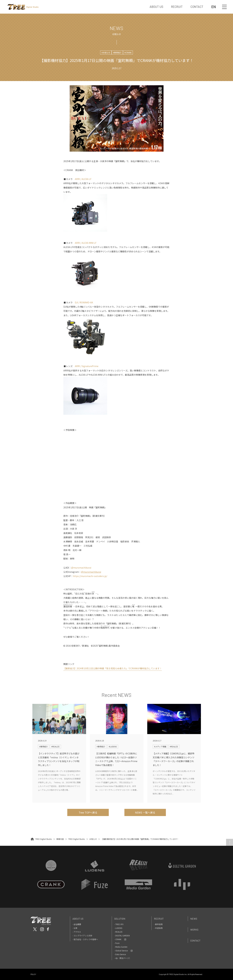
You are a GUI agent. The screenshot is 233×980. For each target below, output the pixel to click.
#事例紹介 (117, 52)
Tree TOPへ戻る (88, 812)
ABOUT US (156, 7)
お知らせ (93, 839)
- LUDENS (118, 928)
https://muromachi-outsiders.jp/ (90, 576)
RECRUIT (177, 7)
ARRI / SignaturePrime (87, 366)
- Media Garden (121, 947)
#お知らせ (106, 52)
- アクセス (77, 932)
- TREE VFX (119, 924)
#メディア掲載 (160, 746)
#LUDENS (113, 746)
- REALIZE (118, 932)
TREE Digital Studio (44, 839)
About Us (78, 919)
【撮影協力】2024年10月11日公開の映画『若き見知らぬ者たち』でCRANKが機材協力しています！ (113, 668)
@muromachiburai (81, 568)
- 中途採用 (158, 928)
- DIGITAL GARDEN (122, 935)
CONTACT (197, 7)
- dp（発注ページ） (123, 958)
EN (214, 7)
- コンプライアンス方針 (82, 935)
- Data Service (120, 954)
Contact (195, 940)
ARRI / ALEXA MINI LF (86, 243)
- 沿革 (75, 928)
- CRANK (118, 939)
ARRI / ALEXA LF (83, 179)
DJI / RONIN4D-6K (84, 302)
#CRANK (128, 52)
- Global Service (121, 951)
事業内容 (60, 839)
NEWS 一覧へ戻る (145, 812)
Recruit (159, 919)
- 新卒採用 (158, 924)
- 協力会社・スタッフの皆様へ (85, 939)
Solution (120, 919)
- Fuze (117, 943)
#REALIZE (55, 746)
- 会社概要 (77, 924)
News (194, 919)
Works (194, 930)
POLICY (33, 974)
